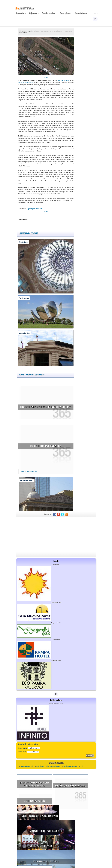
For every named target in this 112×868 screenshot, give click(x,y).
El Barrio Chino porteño (34, 801)
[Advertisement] (56, 535)
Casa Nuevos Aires (56, 603)
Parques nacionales (53, 766)
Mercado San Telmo (25, 333)
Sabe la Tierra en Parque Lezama (59, 828)
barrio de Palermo (63, 80)
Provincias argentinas (70, 766)
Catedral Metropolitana (27, 481)
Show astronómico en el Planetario (56, 850)
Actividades (40, 766)
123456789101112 (36, 748)
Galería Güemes (24, 242)
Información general (27, 766)
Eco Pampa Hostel (56, 661)
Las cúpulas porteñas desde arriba (46, 446)
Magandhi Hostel (56, 623)
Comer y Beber (66, 13)
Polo (82, 766)
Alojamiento (34, 13)
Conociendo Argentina (56, 763)
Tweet (46, 77)
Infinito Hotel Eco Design (56, 704)
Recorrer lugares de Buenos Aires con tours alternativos (46, 407)
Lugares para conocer (29, 233)
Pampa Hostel (56, 640)
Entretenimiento (81, 13)
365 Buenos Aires (29, 472)
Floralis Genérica (24, 298)
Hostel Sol (56, 564)
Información (21, 13)
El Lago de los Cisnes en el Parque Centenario (59, 807)
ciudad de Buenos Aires (26, 82)
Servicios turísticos (49, 13)
